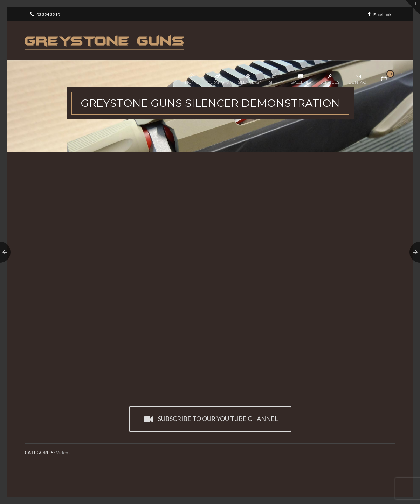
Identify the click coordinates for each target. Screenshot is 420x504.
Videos (63, 453)
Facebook (379, 14)
